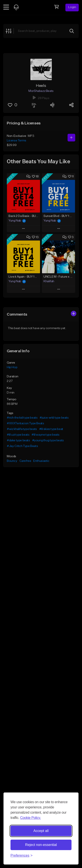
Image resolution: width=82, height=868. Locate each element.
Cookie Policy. (31, 818)
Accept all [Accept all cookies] (41, 831)
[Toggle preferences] (22, 856)
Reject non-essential (41, 845)
